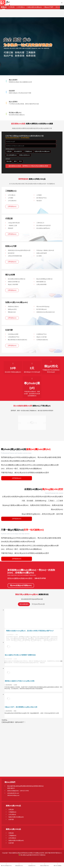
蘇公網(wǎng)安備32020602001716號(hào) (32, 855)
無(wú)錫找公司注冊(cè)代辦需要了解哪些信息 (20, 655)
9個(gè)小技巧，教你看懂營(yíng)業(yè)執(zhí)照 (21, 707)
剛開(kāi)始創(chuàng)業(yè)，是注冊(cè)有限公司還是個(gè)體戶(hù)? (30, 631)
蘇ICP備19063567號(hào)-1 (53, 853)
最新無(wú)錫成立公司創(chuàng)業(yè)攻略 (20, 681)
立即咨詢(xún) (12, 206)
